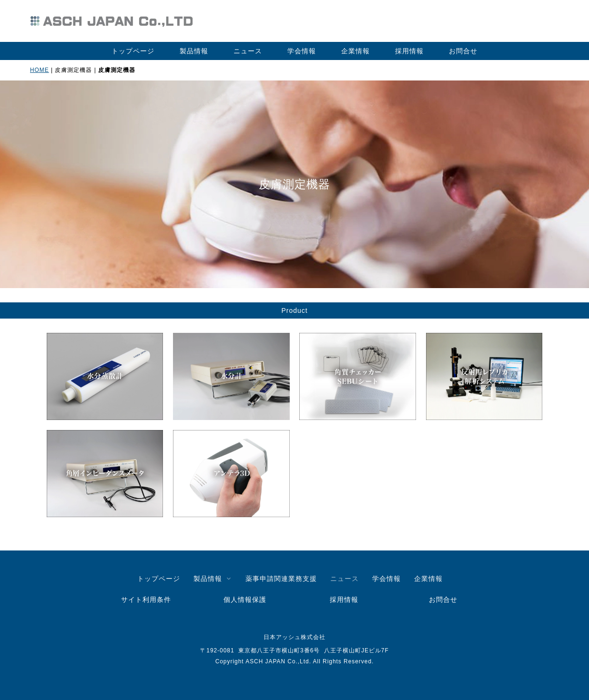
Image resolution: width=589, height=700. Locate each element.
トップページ (133, 51)
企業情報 (355, 51)
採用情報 (409, 51)
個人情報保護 (245, 600)
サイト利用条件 (146, 600)
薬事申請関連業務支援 (281, 579)
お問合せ (463, 51)
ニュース (248, 51)
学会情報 (302, 51)
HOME (40, 70)
